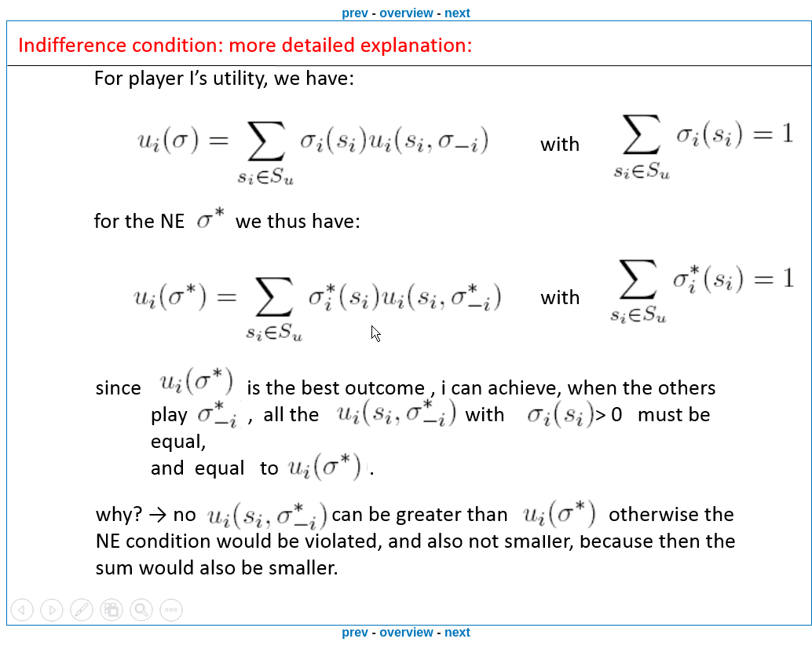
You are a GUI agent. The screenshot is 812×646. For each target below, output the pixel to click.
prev (355, 13)
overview (406, 13)
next (457, 13)
